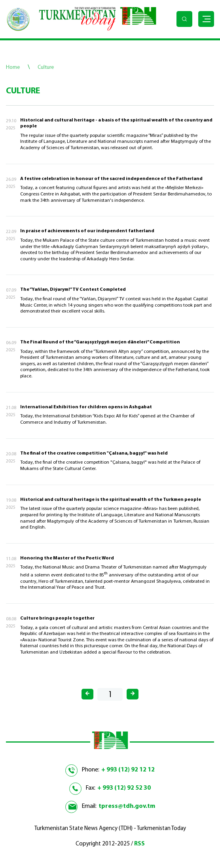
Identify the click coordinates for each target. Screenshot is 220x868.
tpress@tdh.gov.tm (127, 806)
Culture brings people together (57, 618)
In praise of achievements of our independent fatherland (87, 231)
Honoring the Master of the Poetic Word (67, 558)
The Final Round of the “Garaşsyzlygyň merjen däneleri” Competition (100, 342)
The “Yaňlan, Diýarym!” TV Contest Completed (73, 290)
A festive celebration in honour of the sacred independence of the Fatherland (111, 179)
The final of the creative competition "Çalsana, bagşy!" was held (94, 453)
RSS (139, 844)
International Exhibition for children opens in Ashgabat (86, 407)
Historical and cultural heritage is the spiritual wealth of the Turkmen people (111, 500)
